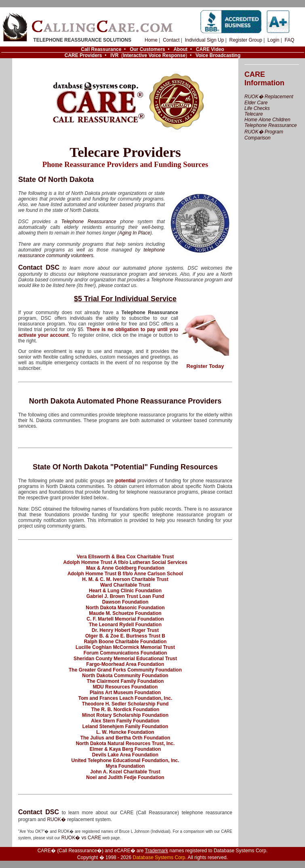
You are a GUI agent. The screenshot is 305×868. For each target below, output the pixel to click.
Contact (171, 40)
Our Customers (147, 49)
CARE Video (210, 49)
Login (273, 40)
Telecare (254, 114)
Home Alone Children (267, 120)
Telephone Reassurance (88, 222)
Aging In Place (134, 233)
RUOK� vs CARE (81, 838)
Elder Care (256, 103)
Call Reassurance (101, 49)
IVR (114, 55)
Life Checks (257, 108)
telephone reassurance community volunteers (91, 253)
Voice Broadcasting (218, 55)
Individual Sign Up (205, 40)
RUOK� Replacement (269, 97)
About (180, 49)
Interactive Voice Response (154, 55)
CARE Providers (83, 55)
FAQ (289, 40)
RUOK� (56, 819)
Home (151, 40)
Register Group (245, 40)
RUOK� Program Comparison (264, 135)
